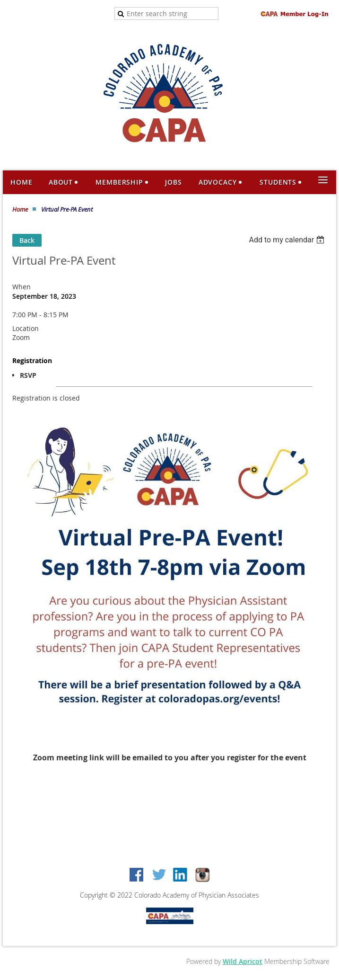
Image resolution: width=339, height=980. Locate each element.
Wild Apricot (243, 961)
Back (27, 240)
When (22, 287)
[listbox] (288, 240)
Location (26, 328)
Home (20, 209)
